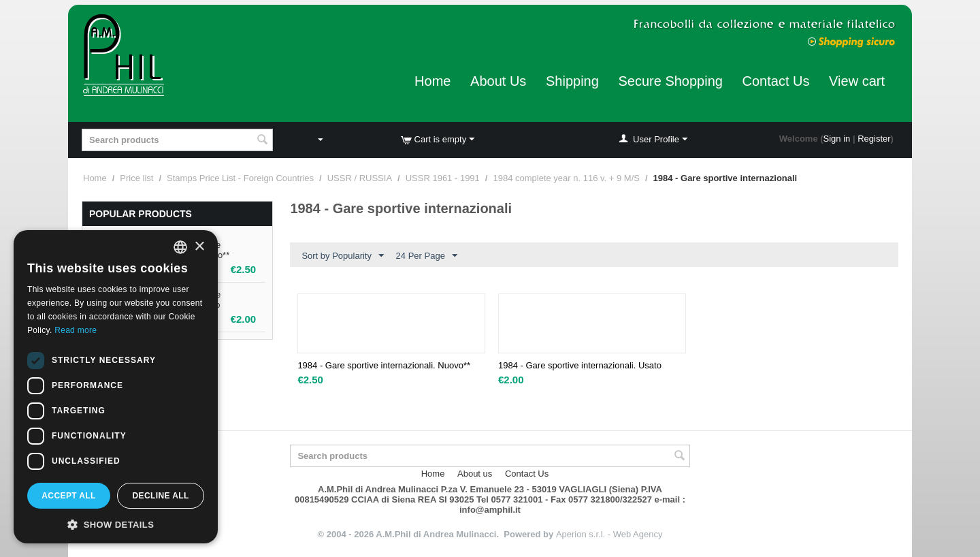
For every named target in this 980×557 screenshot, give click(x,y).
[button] (116, 524)
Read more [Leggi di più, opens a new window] (76, 330)
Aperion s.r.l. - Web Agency (609, 534)
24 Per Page (427, 256)
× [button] (199, 247)
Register (874, 139)
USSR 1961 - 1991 (443, 178)
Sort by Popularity (343, 256)
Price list (136, 178)
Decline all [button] (160, 496)
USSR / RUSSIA (360, 178)
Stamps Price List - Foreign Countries (240, 178)
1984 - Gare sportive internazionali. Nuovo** (384, 365)
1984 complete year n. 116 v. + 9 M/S (566, 178)
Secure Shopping (670, 81)
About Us (498, 81)
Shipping (572, 81)
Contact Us (776, 81)
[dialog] (116, 387)
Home (432, 81)
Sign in (837, 139)
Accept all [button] (69, 496)
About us (475, 474)
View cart (857, 81)
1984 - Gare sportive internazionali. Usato (580, 365)
